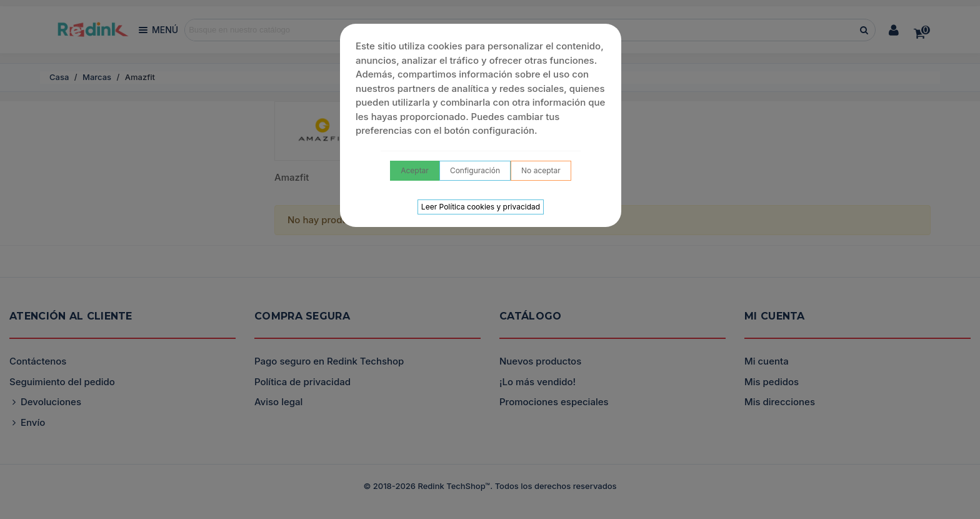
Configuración (475, 170)
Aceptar (415, 170)
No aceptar (541, 170)
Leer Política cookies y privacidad (481, 207)
